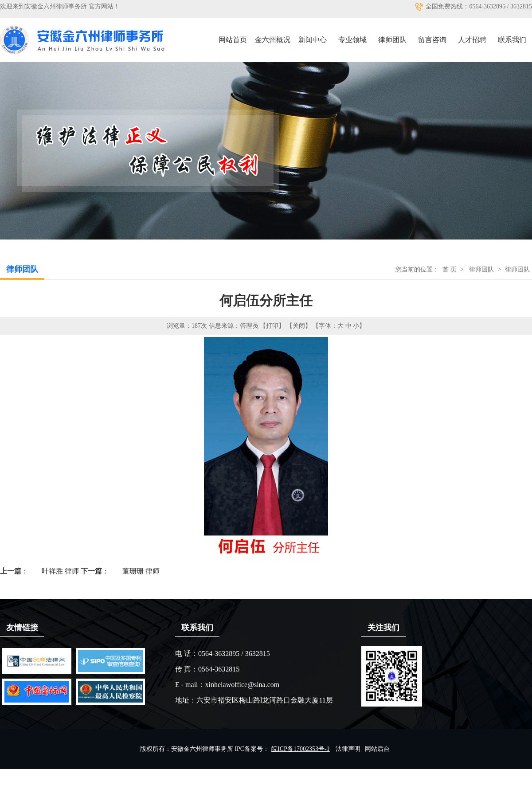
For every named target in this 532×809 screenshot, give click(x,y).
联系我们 (512, 40)
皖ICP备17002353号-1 (300, 749)
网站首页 (233, 40)
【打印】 (272, 326)
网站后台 (377, 749)
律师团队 (392, 40)
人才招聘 (472, 40)
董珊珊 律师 (141, 571)
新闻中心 (313, 40)
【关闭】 (299, 326)
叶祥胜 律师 (60, 571)
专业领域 (352, 40)
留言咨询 (432, 40)
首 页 (450, 269)
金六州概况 (273, 40)
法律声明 (348, 749)
